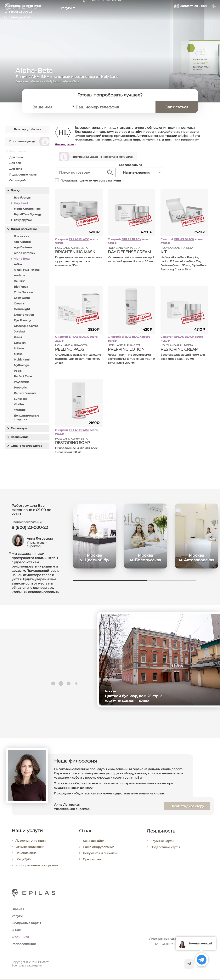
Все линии (22, 236)
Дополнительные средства (26, 417)
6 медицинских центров (25, 6)
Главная (22, 81)
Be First (19, 281)
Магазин (86, 17)
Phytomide (22, 382)
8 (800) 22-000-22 (20, 12)
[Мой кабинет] (214, 17)
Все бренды (23, 198)
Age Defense (23, 247)
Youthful (20, 410)
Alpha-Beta (22, 259)
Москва (36, 129)
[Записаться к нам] (191, 17)
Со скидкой (17, 180)
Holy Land (53, 81)
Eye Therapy (22, 320)
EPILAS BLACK (79, 240)
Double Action (24, 315)
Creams (19, 303)
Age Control (22, 242)
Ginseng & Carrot (26, 326)
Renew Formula (25, 393)
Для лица (16, 157)
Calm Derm (22, 298)
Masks (18, 354)
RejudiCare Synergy (28, 214)
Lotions (19, 348)
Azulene (20, 275)
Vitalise (19, 404)
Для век (15, 163)
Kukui (18, 337)
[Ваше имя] (55, 108)
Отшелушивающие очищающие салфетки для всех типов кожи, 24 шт (78, 360)
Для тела (16, 169)
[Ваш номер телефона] (120, 108)
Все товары (17, 151)
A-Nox (18, 264)
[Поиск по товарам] (82, 173)
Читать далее (65, 144)
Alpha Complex (25, 253)
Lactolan (20, 343)
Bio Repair (21, 287)
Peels (18, 371)
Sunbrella (21, 399)
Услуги (62, 17)
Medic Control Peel (27, 209)
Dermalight (22, 309)
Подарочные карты (23, 175)
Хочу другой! (23, 220)
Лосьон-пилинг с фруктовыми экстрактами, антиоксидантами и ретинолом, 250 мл (131, 360)
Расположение (135, 17)
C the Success (24, 292)
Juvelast (20, 331)
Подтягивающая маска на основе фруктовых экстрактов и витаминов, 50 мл (79, 262)
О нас (107, 17)
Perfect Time (23, 376)
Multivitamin (23, 360)
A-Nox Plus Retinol (27, 270)
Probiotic (20, 388)
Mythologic (22, 365)
